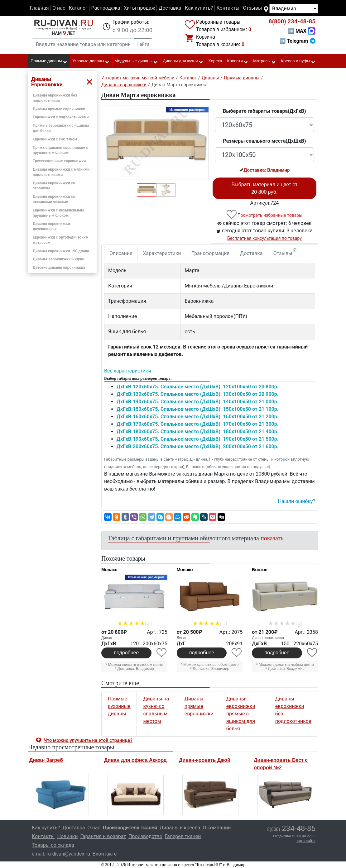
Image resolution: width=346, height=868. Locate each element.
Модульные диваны (136, 61)
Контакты (228, 8)
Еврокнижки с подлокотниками (61, 117)
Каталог (78, 8)
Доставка (170, 8)
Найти (143, 44)
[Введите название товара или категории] (83, 44)
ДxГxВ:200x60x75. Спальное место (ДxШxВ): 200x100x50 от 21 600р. (197, 446)
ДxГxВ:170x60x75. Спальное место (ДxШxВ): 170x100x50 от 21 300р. (197, 424)
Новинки (67, 836)
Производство (145, 836)
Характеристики (162, 253)
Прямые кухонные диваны (119, 706)
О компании (217, 828)
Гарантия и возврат (103, 836)
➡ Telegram (298, 41)
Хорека (215, 61)
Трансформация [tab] (211, 253)
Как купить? (199, 8)
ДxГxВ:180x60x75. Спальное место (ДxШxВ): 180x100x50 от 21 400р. (197, 432)
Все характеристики (128, 371)
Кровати (238, 61)
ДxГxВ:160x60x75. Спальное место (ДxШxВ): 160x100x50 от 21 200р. (197, 417)
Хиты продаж (139, 8)
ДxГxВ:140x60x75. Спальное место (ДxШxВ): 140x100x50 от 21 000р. (197, 402)
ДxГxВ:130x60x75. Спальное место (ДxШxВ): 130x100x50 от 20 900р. (197, 394)
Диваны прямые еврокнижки (59, 109)
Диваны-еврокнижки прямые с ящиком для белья (241, 714)
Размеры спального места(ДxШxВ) (264, 141)
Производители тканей (130, 828)
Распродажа (106, 8)
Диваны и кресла (180, 828)
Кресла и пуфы (298, 61)
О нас (59, 8)
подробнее (126, 653)
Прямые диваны (49, 61)
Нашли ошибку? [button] (297, 501)
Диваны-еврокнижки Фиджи (59, 259)
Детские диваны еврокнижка (59, 268)
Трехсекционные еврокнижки (59, 161)
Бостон (260, 570)
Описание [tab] (121, 253)
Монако (109, 570)
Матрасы (264, 61)
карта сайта (306, 841)
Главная (39, 8)
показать (272, 538)
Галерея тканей (183, 836)
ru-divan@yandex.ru (68, 854)
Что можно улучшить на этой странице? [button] (88, 740)
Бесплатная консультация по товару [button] (264, 238)
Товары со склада (53, 845)
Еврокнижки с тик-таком (55, 139)
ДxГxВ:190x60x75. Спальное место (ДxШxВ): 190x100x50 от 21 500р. (197, 439)
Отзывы (253, 8)
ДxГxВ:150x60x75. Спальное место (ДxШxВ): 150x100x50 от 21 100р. (197, 409)
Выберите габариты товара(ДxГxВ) (264, 111)
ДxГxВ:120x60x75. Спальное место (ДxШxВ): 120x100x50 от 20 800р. (197, 387)
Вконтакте (105, 854)
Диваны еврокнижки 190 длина (61, 251)
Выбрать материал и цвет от (264, 188)
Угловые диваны (91, 61)
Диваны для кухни (183, 61)
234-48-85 (292, 21)
